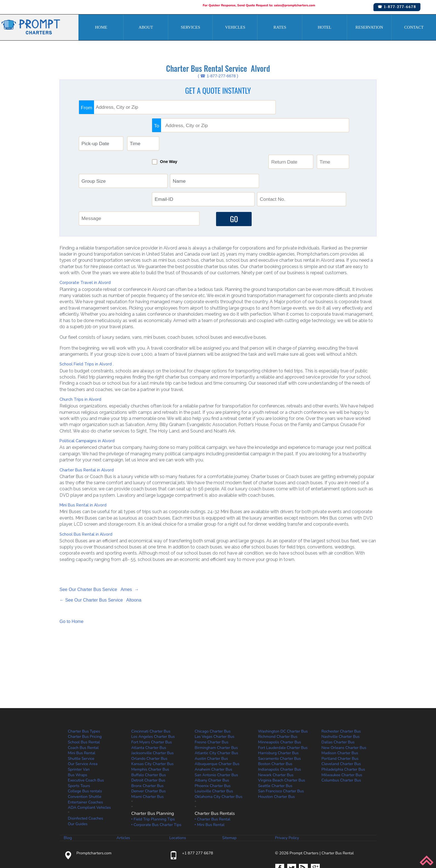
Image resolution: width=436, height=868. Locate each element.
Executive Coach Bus (86, 733)
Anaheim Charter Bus (213, 722)
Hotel (325, 27)
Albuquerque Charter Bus (217, 717)
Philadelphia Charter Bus (343, 722)
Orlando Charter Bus (149, 711)
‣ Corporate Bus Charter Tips (156, 777)
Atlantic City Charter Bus (216, 706)
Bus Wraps (78, 727)
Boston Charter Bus (275, 717)
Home (101, 27)
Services (190, 27)
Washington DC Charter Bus (283, 684)
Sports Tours (79, 738)
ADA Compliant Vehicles (89, 760)
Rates (280, 27)
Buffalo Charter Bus (148, 727)
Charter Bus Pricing (85, 689)
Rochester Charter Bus (341, 684)
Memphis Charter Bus (150, 722)
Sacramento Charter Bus (279, 711)
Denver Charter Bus (148, 744)
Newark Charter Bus (276, 727)
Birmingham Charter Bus (216, 700)
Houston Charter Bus (276, 749)
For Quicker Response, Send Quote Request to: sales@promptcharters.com (260, 5)
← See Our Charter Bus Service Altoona (100, 553)
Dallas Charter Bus (338, 695)
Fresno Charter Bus (211, 695)
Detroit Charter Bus (148, 733)
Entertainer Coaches (85, 755)
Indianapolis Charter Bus (280, 722)
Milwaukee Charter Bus (342, 727)
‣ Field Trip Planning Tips (153, 772)
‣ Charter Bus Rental (212, 772)
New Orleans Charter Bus (344, 700)
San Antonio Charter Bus (216, 727)
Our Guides (78, 777)
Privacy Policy (287, 791)
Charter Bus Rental (338, 806)
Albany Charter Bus (212, 733)
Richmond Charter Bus (278, 689)
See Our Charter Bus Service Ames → (99, 542)
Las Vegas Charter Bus (215, 689)
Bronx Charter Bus (147, 738)
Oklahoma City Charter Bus (219, 749)
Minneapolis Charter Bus (280, 695)
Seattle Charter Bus (275, 738)
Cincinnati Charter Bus (151, 684)
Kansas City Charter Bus (152, 717)
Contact (414, 27)
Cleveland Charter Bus (341, 717)
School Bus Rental (84, 695)
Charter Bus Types (84, 684)
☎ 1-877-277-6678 (397, 7)
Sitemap (229, 791)
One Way (229, 130)
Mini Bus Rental (82, 706)
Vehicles (235, 27)
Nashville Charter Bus (340, 689)
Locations (178, 791)
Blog (68, 791)
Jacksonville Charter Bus (153, 706)
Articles (123, 791)
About (146, 27)
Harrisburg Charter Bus (278, 706)
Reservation (369, 27)
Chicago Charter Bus (213, 684)
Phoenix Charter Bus (213, 738)
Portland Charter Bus (340, 711)
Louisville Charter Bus (214, 744)
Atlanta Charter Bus (149, 700)
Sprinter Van (79, 722)
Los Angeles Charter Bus (153, 689)
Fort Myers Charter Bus (152, 695)
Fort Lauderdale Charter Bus (283, 700)
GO (232, 171)
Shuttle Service (81, 711)
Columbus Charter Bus (341, 733)
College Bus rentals (85, 744)
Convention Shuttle (85, 749)
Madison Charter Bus (340, 706)
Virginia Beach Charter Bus (282, 733)
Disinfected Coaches (86, 771)
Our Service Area (83, 717)
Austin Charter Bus (211, 711)
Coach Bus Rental (83, 700)
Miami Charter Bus (148, 749)
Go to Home (71, 574)
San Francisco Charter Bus (281, 744)
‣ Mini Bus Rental (210, 777)
